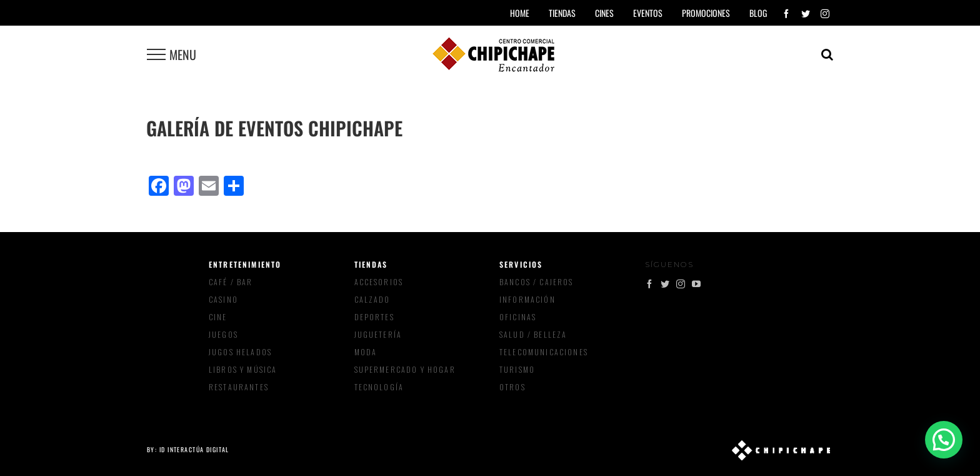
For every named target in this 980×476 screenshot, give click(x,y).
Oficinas (518, 317)
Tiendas (371, 264)
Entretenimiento (245, 264)
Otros (512, 387)
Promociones (706, 13)
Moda (366, 352)
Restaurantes (239, 387)
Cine (218, 317)
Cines (604, 13)
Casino (223, 299)
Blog (758, 13)
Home (520, 13)
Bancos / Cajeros (537, 282)
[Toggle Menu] (156, 54)
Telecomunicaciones (544, 352)
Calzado (372, 299)
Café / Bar (231, 282)
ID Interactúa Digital (194, 449)
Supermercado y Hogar (405, 369)
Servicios (521, 264)
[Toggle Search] (827, 54)
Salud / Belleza (533, 334)
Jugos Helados (240, 352)
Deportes (374, 317)
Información (527, 299)
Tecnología (379, 387)
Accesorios (379, 282)
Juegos (223, 334)
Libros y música (243, 369)
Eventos (648, 13)
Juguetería (378, 334)
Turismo (517, 369)
